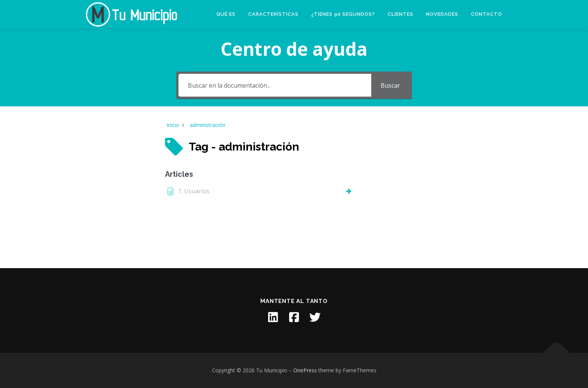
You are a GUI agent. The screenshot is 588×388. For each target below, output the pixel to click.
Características (273, 14)
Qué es (226, 14)
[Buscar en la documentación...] (275, 85)
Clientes (400, 14)
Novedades (442, 14)
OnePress (305, 370)
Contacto (487, 14)
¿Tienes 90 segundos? (343, 14)
